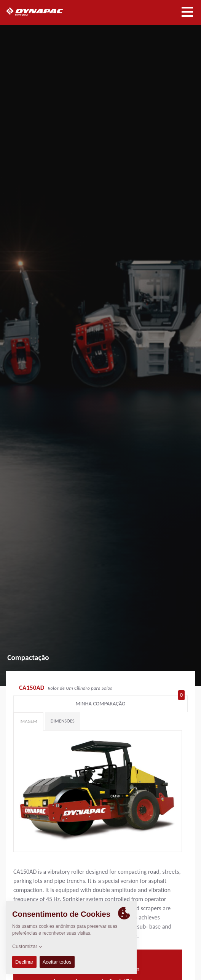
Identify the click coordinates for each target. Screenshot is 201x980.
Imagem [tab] (28, 721)
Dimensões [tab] (63, 721)
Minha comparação (130, 702)
